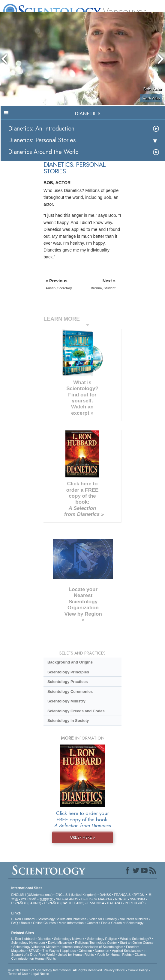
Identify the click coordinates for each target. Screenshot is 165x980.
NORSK (121, 899)
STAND (34, 951)
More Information (71, 923)
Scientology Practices (68, 682)
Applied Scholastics (126, 951)
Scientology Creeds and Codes (76, 711)
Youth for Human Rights (114, 955)
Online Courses (44, 923)
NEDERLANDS (67, 899)
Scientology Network (69, 939)
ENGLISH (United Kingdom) (76, 895)
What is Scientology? (135, 939)
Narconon (102, 951)
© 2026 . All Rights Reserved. (56, 970)
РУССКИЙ (28, 899)
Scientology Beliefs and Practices (62, 919)
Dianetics (44, 939)
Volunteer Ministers (134, 919)
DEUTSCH (89, 899)
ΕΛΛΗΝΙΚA (96, 903)
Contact (92, 923)
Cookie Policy (138, 970)
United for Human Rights (76, 955)
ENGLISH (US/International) (32, 895)
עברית (139, 894)
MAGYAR (105, 899)
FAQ (15, 923)
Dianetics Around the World (43, 152)
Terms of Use (18, 974)
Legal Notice (40, 974)
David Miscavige (60, 943)
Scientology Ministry (66, 701)
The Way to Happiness (59, 951)
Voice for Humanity (103, 919)
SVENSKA (138, 899)
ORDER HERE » (82, 837)
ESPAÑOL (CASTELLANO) (64, 903)
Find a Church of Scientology (122, 923)
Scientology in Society (68, 721)
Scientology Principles (68, 672)
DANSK (105, 895)
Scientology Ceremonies (70, 692)
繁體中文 (46, 899)
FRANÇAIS (122, 895)
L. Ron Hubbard (23, 919)
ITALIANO (114, 903)
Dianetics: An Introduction (41, 129)
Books (25, 923)
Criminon (85, 951)
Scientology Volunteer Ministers (36, 947)
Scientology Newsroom (28, 943)
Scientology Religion (102, 939)
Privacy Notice (114, 970)
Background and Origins (70, 662)
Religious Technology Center (96, 943)
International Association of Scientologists (93, 947)
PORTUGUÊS (135, 903)
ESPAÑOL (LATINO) (26, 903)
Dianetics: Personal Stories (42, 140)
